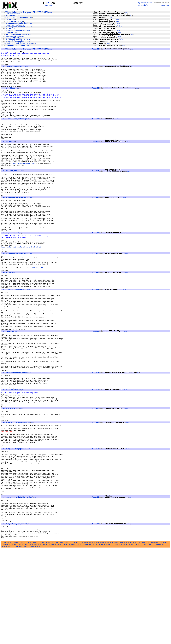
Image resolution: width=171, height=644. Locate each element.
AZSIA (27, 638)
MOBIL (40, 640)
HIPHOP (92, 638)
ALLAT (17, 638)
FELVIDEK (54, 638)
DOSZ (48, 638)
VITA (18, 642)
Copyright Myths (48, 6)
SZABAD (132, 640)
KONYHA (149, 638)
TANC (145, 640)
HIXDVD (118, 638)
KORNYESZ (164, 638)
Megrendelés (143, 5)
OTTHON (85, 640)
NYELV (79, 640)
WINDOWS (35, 642)
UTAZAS (5, 642)
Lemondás (165, 5)
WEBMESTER (25, 642)
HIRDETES (100, 638)
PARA (101, 640)
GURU (81, 638)
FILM (61, 638)
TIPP (48, 3)
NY (75, 640)
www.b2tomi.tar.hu (39, 309)
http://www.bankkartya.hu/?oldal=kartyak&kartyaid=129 (21, 285)
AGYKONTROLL (8, 638)
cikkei (126, 12)
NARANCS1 (68, 640)
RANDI (106, 640)
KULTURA (13, 640)
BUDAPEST (34, 638)
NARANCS (59, 640)
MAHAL (34, 640)
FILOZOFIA (67, 638)
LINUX (19, 640)
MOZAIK (52, 640)
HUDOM (124, 638)
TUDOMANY (156, 640)
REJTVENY (114, 640)
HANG (86, 638)
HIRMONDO (109, 638)
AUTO (22, 638)
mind (51, 12)
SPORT (125, 640)
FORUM (75, 638)
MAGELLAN (27, 640)
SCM (120, 640)
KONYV (156, 638)
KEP (144, 638)
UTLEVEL (12, 642)
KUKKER (5, 640)
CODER (42, 638)
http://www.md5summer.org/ (24, 185)
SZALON (139, 640)
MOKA (46, 640)
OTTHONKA (94, 640)
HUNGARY (132, 638)
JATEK (139, 638)
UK (163, 640)
